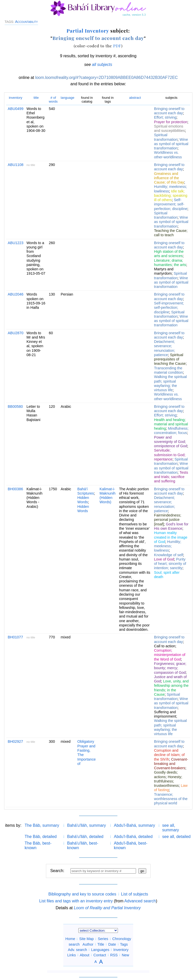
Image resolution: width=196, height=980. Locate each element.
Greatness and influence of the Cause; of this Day (169, 178)
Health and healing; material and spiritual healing (171, 424)
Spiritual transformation (166, 137)
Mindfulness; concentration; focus (171, 431)
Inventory (121, 949)
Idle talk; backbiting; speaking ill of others (171, 196)
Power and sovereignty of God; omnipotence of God (171, 442)
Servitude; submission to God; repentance (170, 455)
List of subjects (134, 894)
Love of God (164, 559)
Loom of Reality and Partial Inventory (107, 908)
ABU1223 (16, 243)
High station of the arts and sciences (169, 254)
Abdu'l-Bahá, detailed (133, 837)
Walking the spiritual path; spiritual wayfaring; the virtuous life (170, 383)
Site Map (86, 939)
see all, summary (171, 828)
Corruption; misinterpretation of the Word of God (170, 655)
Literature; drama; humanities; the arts (170, 263)
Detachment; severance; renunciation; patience (165, 348)
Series (103, 939)
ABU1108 (16, 165)
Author (88, 944)
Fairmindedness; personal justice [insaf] (168, 520)
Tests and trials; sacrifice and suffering (171, 477)
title (36, 98)
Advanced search (140, 901)
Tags (124, 944)
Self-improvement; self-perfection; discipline (171, 204)
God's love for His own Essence (171, 526)
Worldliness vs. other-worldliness (168, 155)
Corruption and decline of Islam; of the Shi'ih (169, 755)
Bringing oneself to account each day (98, 38)
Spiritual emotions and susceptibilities (170, 128)
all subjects (102, 65)
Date (112, 944)
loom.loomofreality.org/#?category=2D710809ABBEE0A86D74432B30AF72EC (107, 78)
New (125, 955)
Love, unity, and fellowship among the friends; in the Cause (171, 688)
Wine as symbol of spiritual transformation (171, 144)
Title (101, 944)
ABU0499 (16, 109)
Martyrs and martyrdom (164, 271)
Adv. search (77, 949)
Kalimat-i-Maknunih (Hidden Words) (107, 496)
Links (72, 955)
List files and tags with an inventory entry (76, 901)
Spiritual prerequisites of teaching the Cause (170, 359)
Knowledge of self (169, 555)
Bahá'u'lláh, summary (87, 825)
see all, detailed (176, 837)
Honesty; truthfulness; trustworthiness (168, 781)
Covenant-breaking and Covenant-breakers (171, 764)
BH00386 (15, 489)
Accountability (26, 22)
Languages (100, 949)
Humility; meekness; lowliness (168, 546)
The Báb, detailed (41, 837)
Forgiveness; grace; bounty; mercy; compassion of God (170, 668)
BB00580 (15, 407)
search (74, 944)
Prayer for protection (171, 122)
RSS (114, 955)
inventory (16, 98)
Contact (100, 955)
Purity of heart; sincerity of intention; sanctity (170, 564)
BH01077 (15, 637)
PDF (117, 46)
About (84, 955)
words (53, 99)
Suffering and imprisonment (165, 714)
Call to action (165, 646)
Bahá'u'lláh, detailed (85, 837)
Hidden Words (83, 500)
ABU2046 (16, 294)
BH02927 (15, 741)
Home (70, 939)
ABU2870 (16, 333)
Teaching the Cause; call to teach (171, 233)
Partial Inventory (88, 31)
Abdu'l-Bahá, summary (134, 825)
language (68, 98)
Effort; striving (165, 117)
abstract (135, 98)
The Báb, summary (42, 825)
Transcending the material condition (169, 370)
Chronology (122, 939)
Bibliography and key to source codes (82, 894)
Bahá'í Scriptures (86, 491)
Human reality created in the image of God (171, 537)
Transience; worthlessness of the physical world (171, 799)
